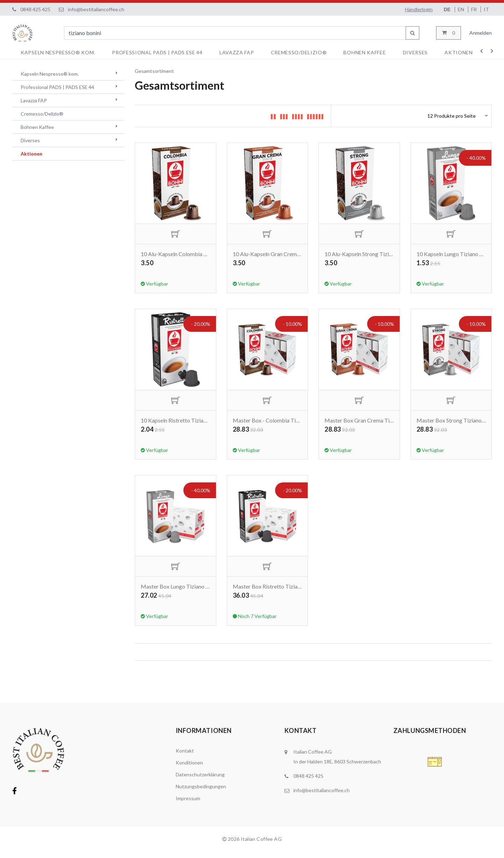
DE (448, 9)
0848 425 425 (35, 9)
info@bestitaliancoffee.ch (96, 9)
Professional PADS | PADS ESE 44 (157, 52)
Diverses (415, 52)
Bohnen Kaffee (365, 52)
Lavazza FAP (237, 52)
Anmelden (481, 33)
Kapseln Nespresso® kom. (58, 52)
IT (486, 9)
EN (461, 9)
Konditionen (189, 769)
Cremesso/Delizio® (299, 52)
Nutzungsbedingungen (201, 793)
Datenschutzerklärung (200, 781)
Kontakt (185, 757)
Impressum (188, 805)
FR (474, 9)
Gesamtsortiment (154, 71)
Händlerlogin (419, 9)
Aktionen (459, 52)
